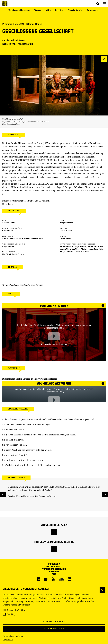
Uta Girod (7, 254)
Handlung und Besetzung (19, 10)
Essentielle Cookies (16, 610)
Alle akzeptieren (54, 629)
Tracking (11, 614)
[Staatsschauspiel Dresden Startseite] (5, 4)
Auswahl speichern (54, 622)
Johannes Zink (37, 239)
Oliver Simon (65, 239)
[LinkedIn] (69, 579)
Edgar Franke (8, 246)
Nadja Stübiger (66, 223)
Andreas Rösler (9, 239)
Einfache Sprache (75, 10)
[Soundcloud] (61, 579)
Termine (38, 10)
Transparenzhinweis (54, 569)
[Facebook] (39, 579)
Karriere (54, 571)
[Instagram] (46, 579)
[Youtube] (53, 579)
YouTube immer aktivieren (54, 344)
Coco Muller (8, 231)
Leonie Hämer (66, 231)
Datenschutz (54, 566)
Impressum (8, 639)
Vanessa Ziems (8, 223)
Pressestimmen (93, 10)
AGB (54, 574)
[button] (98, 4)
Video (48, 10)
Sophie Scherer (18, 254)
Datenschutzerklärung (13, 636)
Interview (59, 10)
